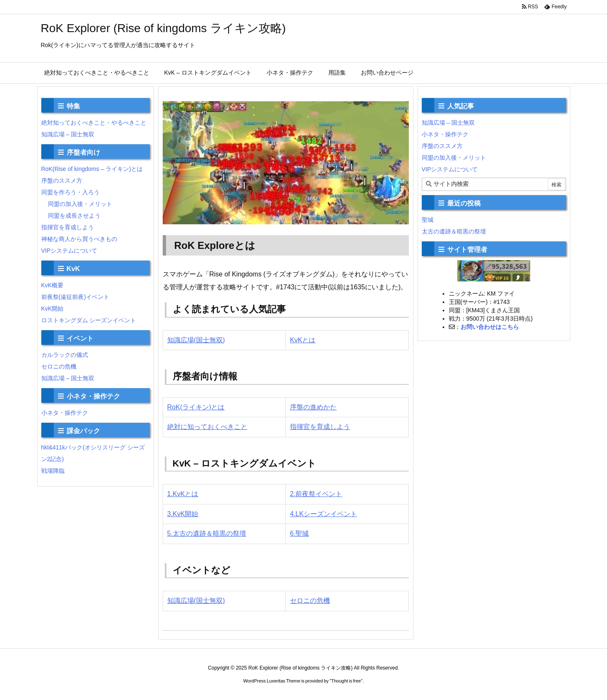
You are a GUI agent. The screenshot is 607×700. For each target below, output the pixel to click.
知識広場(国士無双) (196, 340)
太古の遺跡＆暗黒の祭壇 (454, 231)
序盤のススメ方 (62, 181)
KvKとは (303, 340)
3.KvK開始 (183, 514)
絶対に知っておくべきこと (207, 427)
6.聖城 (299, 533)
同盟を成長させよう (74, 216)
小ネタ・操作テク (65, 413)
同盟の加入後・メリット (80, 204)
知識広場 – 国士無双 (68, 134)
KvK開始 (53, 309)
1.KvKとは (183, 494)
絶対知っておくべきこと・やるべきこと (94, 123)
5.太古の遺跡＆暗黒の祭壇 (207, 533)
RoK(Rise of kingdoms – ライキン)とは (92, 169)
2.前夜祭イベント (316, 494)
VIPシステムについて (69, 251)
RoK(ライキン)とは (196, 407)
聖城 (428, 220)
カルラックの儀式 (65, 355)
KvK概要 (53, 285)
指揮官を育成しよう (320, 427)
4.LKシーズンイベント (324, 514)
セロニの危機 (310, 601)
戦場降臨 (53, 471)
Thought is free (346, 681)
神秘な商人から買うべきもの (79, 239)
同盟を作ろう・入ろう (71, 192)
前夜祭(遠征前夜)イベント (75, 297)
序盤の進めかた (313, 407)
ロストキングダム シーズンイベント (89, 320)
